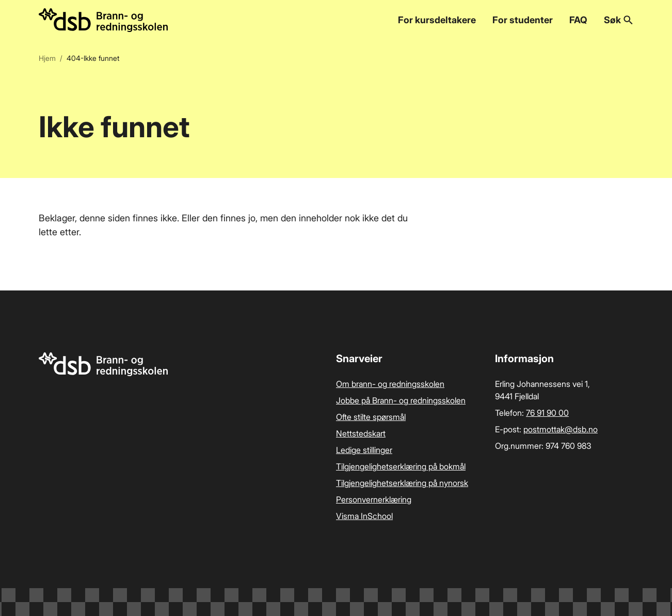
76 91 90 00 (547, 413)
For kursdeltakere (437, 20)
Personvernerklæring (374, 499)
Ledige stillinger (364, 450)
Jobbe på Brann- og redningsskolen (401, 400)
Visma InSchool (364, 516)
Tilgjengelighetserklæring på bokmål (401, 466)
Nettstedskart (361, 433)
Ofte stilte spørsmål (371, 417)
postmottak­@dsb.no (561, 429)
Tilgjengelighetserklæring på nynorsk (402, 483)
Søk (619, 20)
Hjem (47, 58)
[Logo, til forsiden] (103, 20)
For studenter (523, 20)
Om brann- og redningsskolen (390, 384)
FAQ (578, 20)
